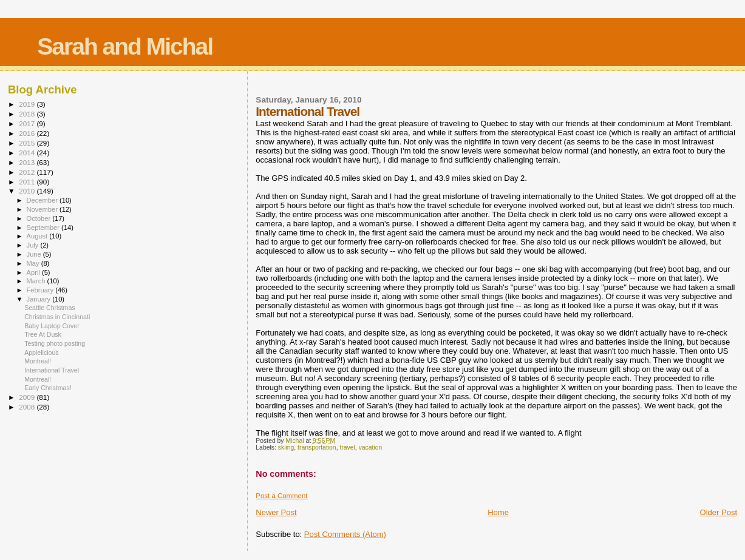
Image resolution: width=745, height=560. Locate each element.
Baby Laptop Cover (52, 326)
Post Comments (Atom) (345, 534)
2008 (28, 407)
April (34, 272)
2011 (28, 182)
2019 (28, 104)
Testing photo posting (55, 343)
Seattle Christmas (49, 308)
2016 (28, 133)
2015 (28, 143)
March (37, 281)
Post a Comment (281, 496)
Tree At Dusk (43, 334)
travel (347, 447)
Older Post (719, 512)
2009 (28, 397)
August (38, 236)
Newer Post (276, 512)
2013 (28, 162)
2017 (28, 123)
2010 (28, 191)
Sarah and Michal (125, 46)
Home (498, 512)
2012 (28, 172)
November (43, 209)
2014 (28, 153)
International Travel (52, 370)
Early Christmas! (48, 388)
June (35, 254)
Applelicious (41, 353)
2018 (28, 114)
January (40, 299)
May (34, 263)
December (43, 200)
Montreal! (38, 361)
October (40, 218)
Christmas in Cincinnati (57, 317)
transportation (317, 447)
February (41, 290)
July (34, 245)
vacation (371, 447)
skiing (286, 447)
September (44, 228)
